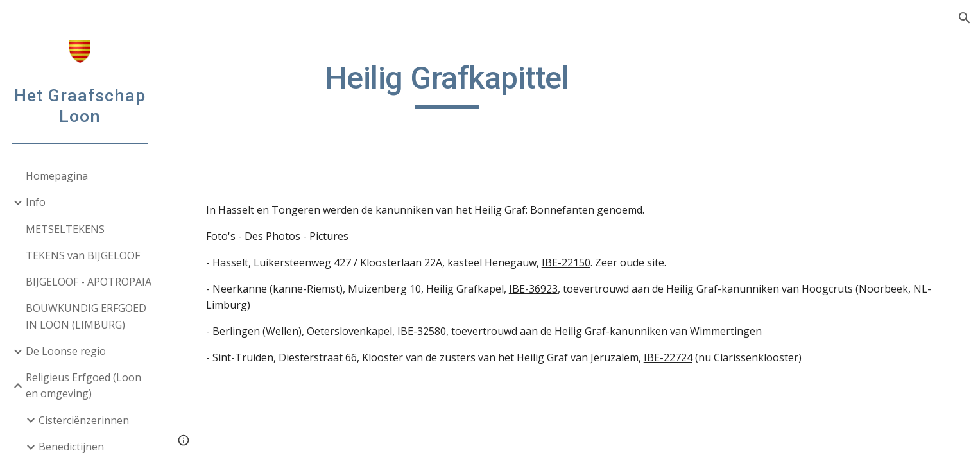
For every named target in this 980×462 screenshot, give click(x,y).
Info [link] (36, 202)
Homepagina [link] (57, 176)
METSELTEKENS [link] (65, 229)
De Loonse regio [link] (66, 351)
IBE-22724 (668, 357)
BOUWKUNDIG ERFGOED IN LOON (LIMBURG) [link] (86, 316)
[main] (447, 84)
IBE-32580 (422, 331)
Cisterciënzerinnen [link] (84, 420)
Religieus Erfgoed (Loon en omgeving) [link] (83, 385)
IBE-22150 (566, 262)
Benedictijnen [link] (71, 447)
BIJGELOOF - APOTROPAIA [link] (89, 282)
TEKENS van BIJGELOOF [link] (83, 255)
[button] (965, 18)
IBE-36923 (533, 289)
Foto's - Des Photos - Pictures (277, 236)
